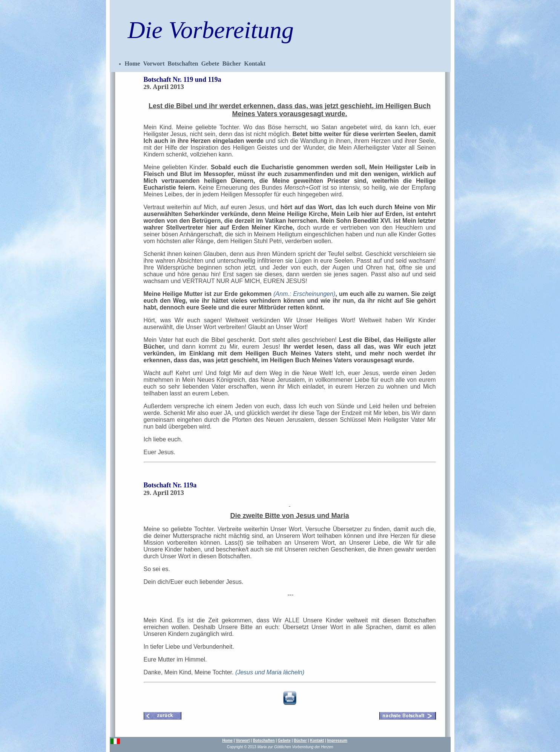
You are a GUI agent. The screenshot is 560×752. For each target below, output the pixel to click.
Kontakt (255, 64)
